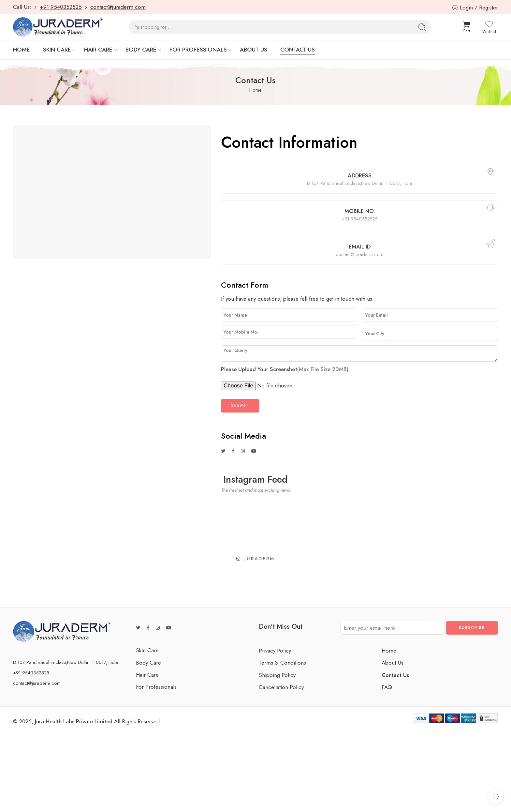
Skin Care (147, 650)
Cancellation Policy (281, 687)
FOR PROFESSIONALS (198, 50)
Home (255, 90)
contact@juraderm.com (118, 7)
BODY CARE (141, 50)
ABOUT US (254, 50)
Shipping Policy (277, 675)
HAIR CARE (98, 50)
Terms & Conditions (282, 663)
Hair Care (147, 675)
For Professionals (156, 687)
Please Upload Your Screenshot (285, 369)
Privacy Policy (275, 651)
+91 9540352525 (61, 7)
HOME (22, 50)
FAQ (387, 687)
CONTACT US (298, 50)
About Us (393, 663)
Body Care (148, 663)
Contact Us (395, 675)
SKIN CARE (57, 50)
